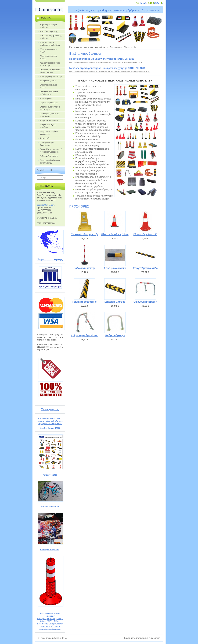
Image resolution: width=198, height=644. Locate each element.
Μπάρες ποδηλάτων (50, 506)
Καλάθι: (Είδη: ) (151, 3)
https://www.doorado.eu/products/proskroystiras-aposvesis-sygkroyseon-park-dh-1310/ (106, 62)
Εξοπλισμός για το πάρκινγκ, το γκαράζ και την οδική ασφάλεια (96, 47)
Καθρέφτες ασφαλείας (50, 549)
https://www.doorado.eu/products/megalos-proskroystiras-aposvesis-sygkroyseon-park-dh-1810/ (110, 71)
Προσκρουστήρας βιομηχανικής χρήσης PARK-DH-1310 (102, 59)
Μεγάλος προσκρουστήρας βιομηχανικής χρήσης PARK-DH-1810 (107, 68)
